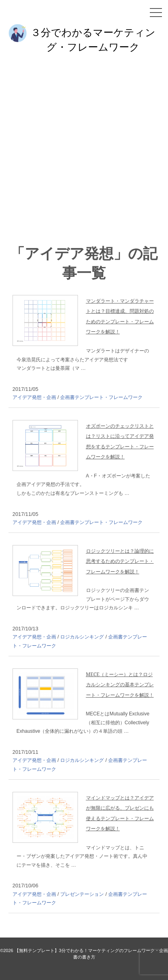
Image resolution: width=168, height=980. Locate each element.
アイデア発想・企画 (34, 397)
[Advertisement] (84, 150)
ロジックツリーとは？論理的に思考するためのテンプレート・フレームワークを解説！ (120, 561)
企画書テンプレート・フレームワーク (101, 397)
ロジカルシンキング (82, 637)
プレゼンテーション (82, 894)
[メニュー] (156, 13)
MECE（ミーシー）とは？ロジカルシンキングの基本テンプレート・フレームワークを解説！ (120, 685)
